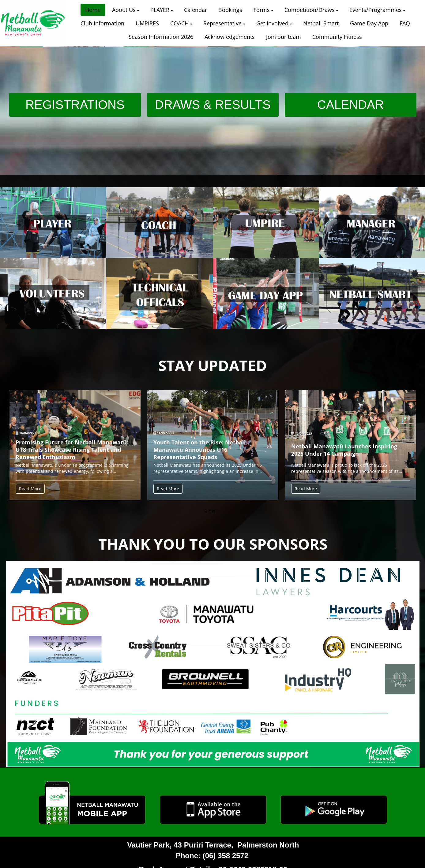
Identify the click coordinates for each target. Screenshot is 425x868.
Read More (30, 489)
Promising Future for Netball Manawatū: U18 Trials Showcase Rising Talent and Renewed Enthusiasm (72, 450)
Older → (213, 511)
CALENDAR (351, 105)
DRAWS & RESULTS (213, 105)
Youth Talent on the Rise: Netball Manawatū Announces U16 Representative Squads (200, 450)
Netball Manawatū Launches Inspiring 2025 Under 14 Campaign (344, 450)
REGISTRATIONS (75, 105)
